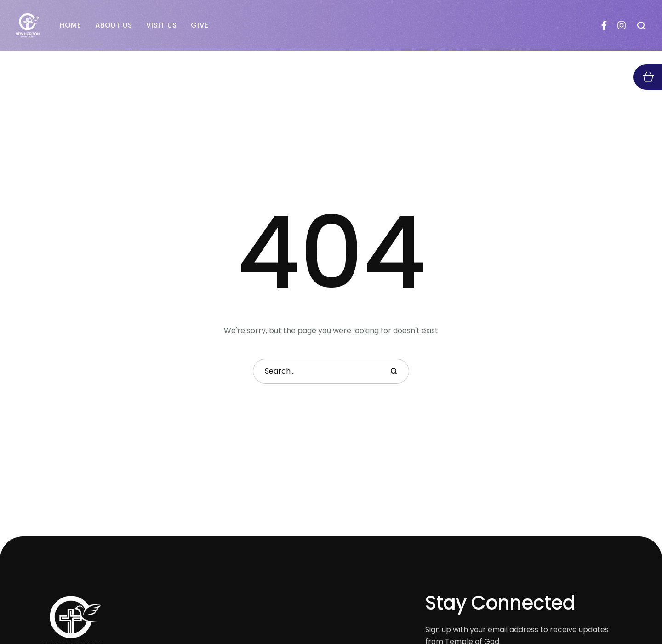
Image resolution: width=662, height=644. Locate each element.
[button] (642, 25)
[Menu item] (71, 25)
